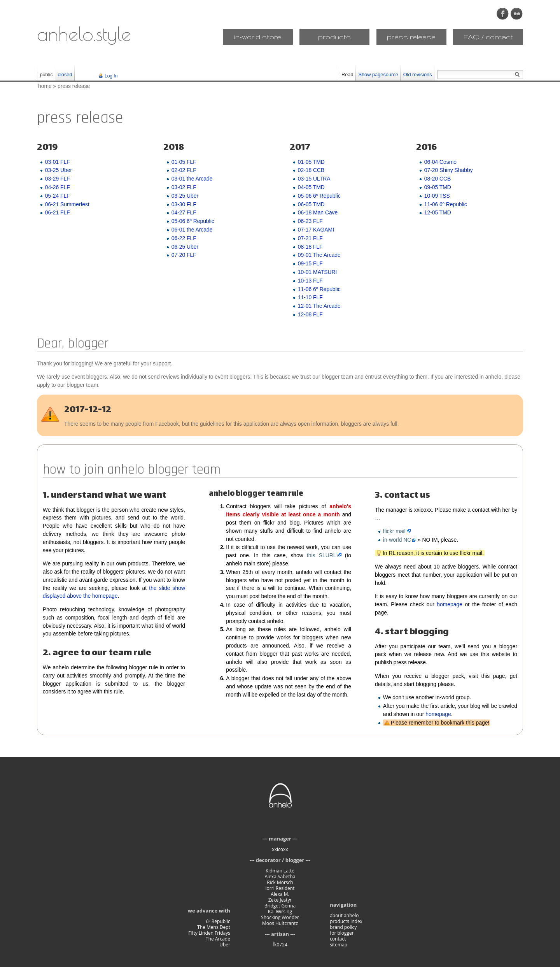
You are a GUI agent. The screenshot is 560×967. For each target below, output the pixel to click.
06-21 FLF (58, 212)
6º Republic (218, 921)
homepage (450, 604)
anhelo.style (84, 33)
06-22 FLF (184, 238)
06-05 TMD (311, 204)
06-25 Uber (185, 247)
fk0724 (280, 945)
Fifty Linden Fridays (209, 933)
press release (411, 37)
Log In (111, 76)
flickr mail (394, 531)
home (45, 86)
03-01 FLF (58, 162)
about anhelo (344, 915)
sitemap (339, 945)
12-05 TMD (438, 212)
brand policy (343, 927)
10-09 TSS (437, 196)
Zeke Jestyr (280, 900)
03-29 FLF (58, 179)
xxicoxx (280, 849)
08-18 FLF (310, 247)
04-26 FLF (58, 187)
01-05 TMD (311, 162)
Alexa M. (280, 894)
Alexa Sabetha (280, 877)
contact (338, 939)
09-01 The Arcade (319, 255)
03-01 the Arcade (192, 179)
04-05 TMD (311, 187)
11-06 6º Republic (319, 289)
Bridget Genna (280, 906)
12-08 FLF (310, 314)
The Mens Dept (214, 927)
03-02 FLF (184, 187)
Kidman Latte (280, 871)
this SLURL (322, 555)
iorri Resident (280, 888)
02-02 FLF (184, 170)
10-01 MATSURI (318, 272)
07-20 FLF (184, 255)
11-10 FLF (310, 297)
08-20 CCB (438, 179)
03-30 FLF (184, 204)
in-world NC (397, 540)
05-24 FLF (58, 196)
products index (346, 921)
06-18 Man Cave (318, 212)
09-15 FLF (310, 263)
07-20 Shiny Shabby (449, 170)
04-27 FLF (184, 212)
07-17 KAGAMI (316, 230)
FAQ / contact (488, 37)
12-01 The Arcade (319, 306)
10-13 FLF (310, 281)
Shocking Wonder (280, 917)
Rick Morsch (280, 882)
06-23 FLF (310, 221)
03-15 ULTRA (314, 179)
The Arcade (218, 939)
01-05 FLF (184, 162)
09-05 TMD (438, 187)
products (334, 37)
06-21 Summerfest (67, 204)
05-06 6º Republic (193, 221)
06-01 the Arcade (192, 230)
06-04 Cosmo (440, 162)
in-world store (258, 37)
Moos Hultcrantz (280, 923)
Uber (225, 945)
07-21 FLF (310, 238)
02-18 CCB (311, 170)
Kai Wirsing (280, 912)
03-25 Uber (59, 170)
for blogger (342, 933)
